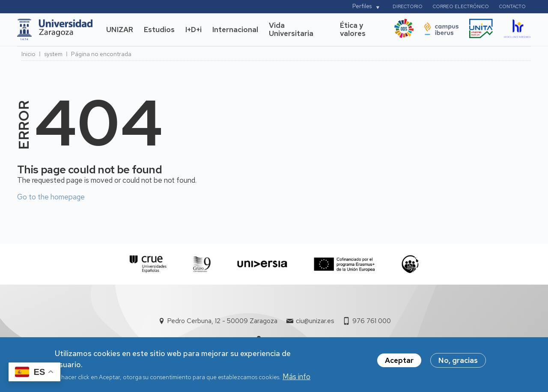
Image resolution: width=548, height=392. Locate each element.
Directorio (408, 6)
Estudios (159, 30)
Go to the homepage (51, 197)
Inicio (28, 54)
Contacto (512, 6)
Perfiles (362, 6)
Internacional (235, 30)
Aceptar (399, 362)
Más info (296, 379)
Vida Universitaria (291, 30)
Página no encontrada (101, 54)
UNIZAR (120, 30)
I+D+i (194, 30)
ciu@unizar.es (315, 321)
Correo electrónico (461, 6)
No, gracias (458, 362)
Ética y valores (353, 30)
